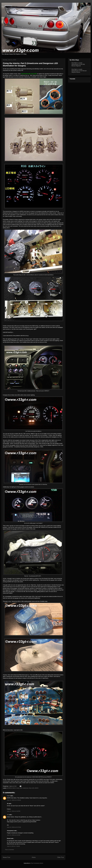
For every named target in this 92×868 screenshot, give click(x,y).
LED (21, 788)
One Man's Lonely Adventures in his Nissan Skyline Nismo (79, 71)
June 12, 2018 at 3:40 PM (14, 811)
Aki (8, 815)
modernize (25, 788)
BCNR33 (9, 788)
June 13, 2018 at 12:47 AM (14, 827)
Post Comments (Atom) (37, 863)
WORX (37, 788)
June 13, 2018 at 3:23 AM (14, 835)
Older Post (61, 857)
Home (34, 857)
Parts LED (31, 788)
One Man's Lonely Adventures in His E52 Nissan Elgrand (78, 64)
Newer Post (7, 857)
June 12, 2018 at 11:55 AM (14, 800)
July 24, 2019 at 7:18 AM (13, 846)
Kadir (8, 796)
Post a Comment (10, 850)
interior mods (16, 788)
